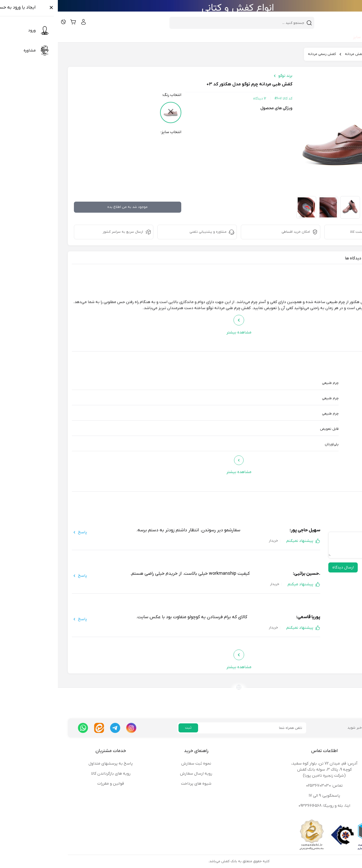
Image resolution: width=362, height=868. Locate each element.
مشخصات (320, 258)
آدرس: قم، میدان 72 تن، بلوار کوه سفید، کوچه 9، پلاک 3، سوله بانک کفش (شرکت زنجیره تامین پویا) (266, 770)
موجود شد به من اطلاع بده (70, 207)
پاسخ (22, 532)
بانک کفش (340, 54)
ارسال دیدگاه (285, 567)
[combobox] (181, 23)
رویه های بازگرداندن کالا (53, 774)
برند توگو (228, 76)
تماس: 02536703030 (266, 786)
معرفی (341, 258)
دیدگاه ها (295, 258)
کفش (319, 54)
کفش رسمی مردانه (264, 54)
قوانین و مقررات (53, 784)
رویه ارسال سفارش (138, 774)
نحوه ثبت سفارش (138, 764)
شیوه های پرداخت (138, 784)
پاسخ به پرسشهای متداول (53, 764)
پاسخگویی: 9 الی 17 (267, 796)
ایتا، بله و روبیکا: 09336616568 (266, 806)
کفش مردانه (296, 54)
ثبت (130, 728)
